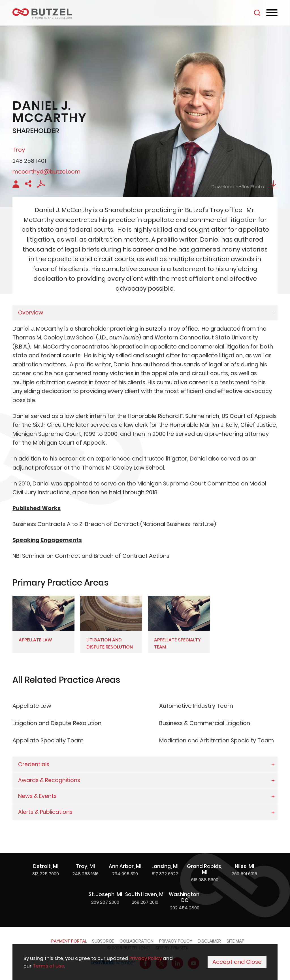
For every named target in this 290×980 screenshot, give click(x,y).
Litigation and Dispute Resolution (57, 723)
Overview (31, 313)
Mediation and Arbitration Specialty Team (217, 740)
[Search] (257, 13)
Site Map (235, 941)
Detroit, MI (46, 866)
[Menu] (272, 13)
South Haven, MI (145, 894)
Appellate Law (32, 706)
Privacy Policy (176, 941)
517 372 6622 (165, 874)
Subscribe (103, 941)
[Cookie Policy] (145, 963)
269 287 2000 (105, 902)
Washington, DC (185, 897)
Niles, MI (244, 866)
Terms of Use (49, 966)
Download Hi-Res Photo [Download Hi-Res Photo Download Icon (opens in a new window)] (245, 187)
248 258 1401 (29, 161)
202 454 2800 (185, 908)
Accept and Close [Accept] (237, 963)
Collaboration (137, 941)
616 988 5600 (205, 880)
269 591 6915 (244, 874)
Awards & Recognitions (49, 780)
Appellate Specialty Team (48, 740)
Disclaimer (209, 941)
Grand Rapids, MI (205, 869)
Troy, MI (85, 866)
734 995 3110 (125, 874)
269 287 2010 (145, 902)
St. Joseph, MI (105, 894)
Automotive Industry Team (196, 706)
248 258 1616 (85, 874)
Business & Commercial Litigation (205, 723)
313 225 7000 (46, 874)
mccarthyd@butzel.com (46, 172)
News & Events (37, 796)
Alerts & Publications (45, 812)
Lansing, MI (165, 866)
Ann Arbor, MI (125, 866)
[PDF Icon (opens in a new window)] (41, 186)
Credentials (34, 764)
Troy (19, 150)
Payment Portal (69, 941)
